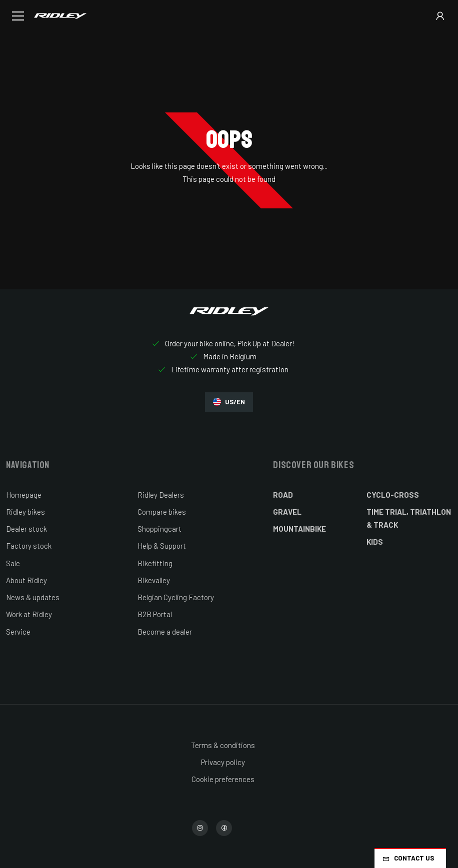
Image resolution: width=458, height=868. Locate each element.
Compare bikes (162, 512)
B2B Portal (155, 614)
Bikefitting (155, 563)
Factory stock (29, 546)
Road (283, 495)
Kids (375, 542)
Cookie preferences (223, 779)
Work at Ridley (29, 614)
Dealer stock (26, 529)
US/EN (229, 402)
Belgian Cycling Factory (176, 597)
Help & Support (162, 546)
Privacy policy (223, 762)
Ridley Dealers (161, 495)
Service (18, 632)
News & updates (33, 597)
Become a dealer (165, 632)
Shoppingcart (159, 529)
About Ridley (26, 580)
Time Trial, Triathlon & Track (409, 518)
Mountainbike (299, 529)
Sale (13, 563)
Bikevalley (154, 580)
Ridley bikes (25, 512)
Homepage (24, 495)
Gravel (287, 512)
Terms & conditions (223, 745)
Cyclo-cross (393, 495)
